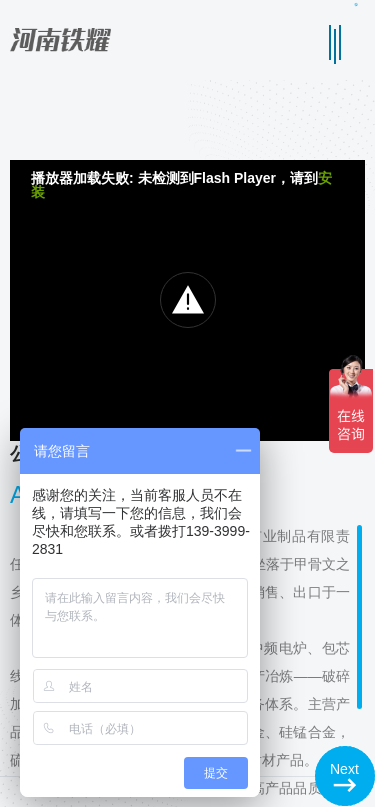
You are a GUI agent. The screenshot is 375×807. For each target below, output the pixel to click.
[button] (345, 776)
